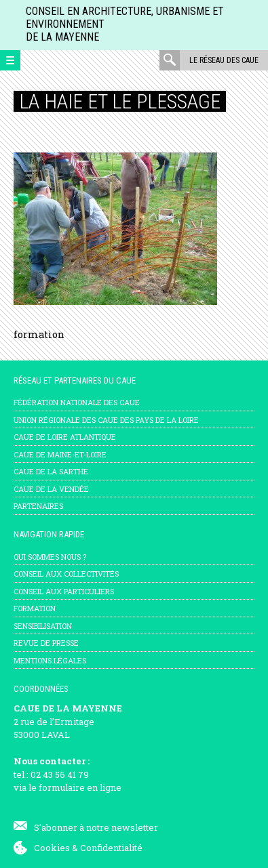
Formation (35, 608)
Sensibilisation (43, 626)
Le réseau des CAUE (224, 60)
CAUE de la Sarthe (51, 471)
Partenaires (38, 506)
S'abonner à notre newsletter (96, 827)
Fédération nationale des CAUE (77, 402)
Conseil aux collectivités (66, 574)
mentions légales (50, 660)
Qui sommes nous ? (50, 557)
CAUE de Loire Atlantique (65, 437)
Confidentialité (111, 848)
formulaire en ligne (80, 787)
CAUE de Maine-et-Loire (60, 454)
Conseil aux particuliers (64, 591)
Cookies (52, 848)
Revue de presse (46, 643)
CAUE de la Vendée (51, 489)
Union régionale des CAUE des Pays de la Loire (106, 420)
